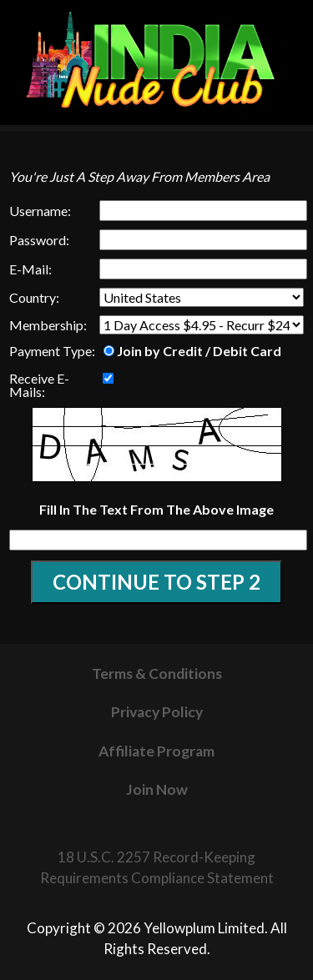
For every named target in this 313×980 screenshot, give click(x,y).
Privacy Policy (157, 712)
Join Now (157, 789)
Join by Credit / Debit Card (192, 350)
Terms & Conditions (157, 673)
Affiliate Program (156, 751)
